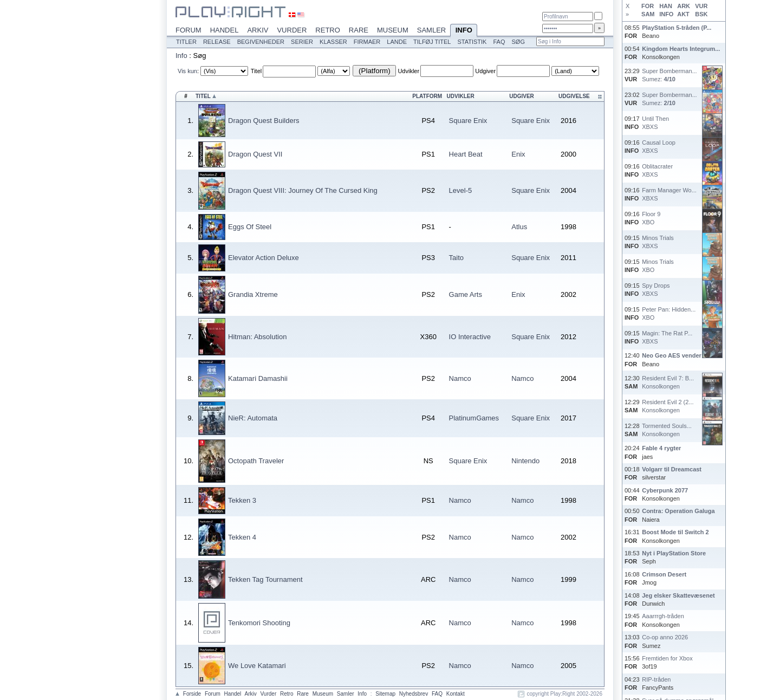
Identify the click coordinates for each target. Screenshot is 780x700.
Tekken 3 (242, 500)
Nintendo (525, 461)
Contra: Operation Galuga (678, 511)
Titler (186, 42)
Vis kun (187, 71)
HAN (666, 6)
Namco (460, 378)
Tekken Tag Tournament (265, 579)
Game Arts (466, 294)
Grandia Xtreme (253, 294)
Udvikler (408, 71)
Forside (192, 694)
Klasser (333, 42)
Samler (431, 30)
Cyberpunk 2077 (665, 490)
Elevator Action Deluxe (264, 258)
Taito (456, 258)
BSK (701, 14)
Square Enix (468, 121)
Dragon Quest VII (255, 154)
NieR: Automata (253, 418)
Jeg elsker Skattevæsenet (678, 595)
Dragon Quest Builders (264, 121)
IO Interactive (470, 337)
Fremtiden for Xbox (667, 658)
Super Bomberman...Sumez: (669, 75)
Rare (359, 30)
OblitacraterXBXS (657, 170)
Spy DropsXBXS (656, 290)
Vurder (292, 30)
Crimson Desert (664, 574)
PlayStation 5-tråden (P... (677, 28)
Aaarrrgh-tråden (663, 616)
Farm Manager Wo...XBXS (669, 194)
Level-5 (461, 190)
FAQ (499, 42)
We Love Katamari (257, 666)
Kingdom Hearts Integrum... (681, 49)
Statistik (472, 42)
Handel (225, 30)
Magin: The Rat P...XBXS (667, 337)
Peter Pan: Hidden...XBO (669, 313)
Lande (397, 42)
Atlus (519, 227)
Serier (302, 42)
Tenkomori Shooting (259, 623)
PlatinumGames (474, 418)
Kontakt (456, 694)
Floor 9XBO (651, 218)
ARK (684, 6)
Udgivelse (574, 96)
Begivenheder (261, 42)
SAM (648, 14)
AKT (683, 14)
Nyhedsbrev (414, 694)
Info (464, 31)
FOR (648, 6)
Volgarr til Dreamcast (672, 469)
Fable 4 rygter (661, 448)
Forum (188, 30)
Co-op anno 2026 (665, 637)
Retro (328, 30)
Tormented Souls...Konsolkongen (667, 430)
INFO (666, 14)
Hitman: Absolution (257, 337)
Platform (427, 96)
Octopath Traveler (256, 461)
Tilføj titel (432, 42)
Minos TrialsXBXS (658, 242)
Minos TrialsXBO (658, 266)
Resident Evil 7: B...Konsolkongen (668, 382)
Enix (518, 154)
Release (217, 42)
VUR (701, 6)
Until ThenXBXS (655, 123)
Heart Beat (466, 154)
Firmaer (367, 42)
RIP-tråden (656, 679)
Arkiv (258, 30)
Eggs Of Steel (250, 227)
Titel (256, 71)
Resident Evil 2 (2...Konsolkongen (668, 406)
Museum (393, 30)
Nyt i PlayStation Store (674, 553)
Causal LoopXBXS (659, 147)
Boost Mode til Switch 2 (675, 532)
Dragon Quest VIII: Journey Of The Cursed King (303, 190)
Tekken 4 (242, 537)
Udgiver (485, 71)
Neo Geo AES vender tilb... (679, 355)
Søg (518, 42)
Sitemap (385, 694)
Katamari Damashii (258, 378)
